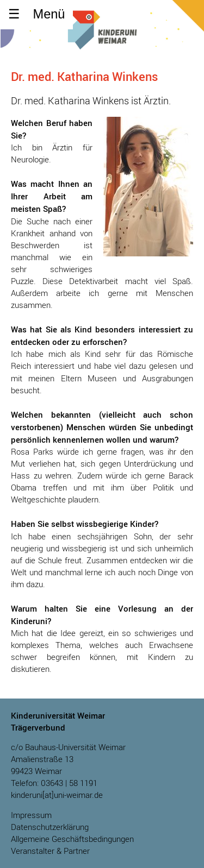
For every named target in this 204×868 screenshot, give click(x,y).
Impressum (31, 815)
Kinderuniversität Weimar (102, 37)
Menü (49, 14)
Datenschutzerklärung (50, 827)
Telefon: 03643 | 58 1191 (54, 783)
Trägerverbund (38, 727)
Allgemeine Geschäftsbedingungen (72, 839)
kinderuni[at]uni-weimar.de (57, 795)
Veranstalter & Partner (50, 851)
